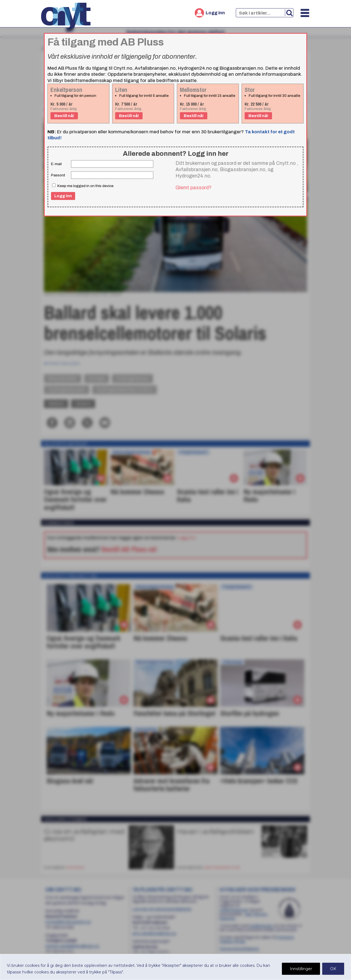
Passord (58, 175)
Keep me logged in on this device (83, 186)
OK (333, 969)
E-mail (56, 164)
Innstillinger (301, 969)
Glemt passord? (193, 188)
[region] (175, 967)
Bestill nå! (64, 116)
